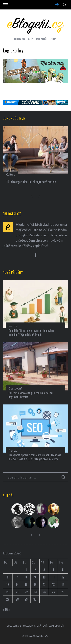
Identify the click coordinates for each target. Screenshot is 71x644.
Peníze (13, 326)
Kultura (11, 174)
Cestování (15, 388)
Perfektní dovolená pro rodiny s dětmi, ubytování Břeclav (31, 395)
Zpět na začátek (35, 636)
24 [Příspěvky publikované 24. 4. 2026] (44, 592)
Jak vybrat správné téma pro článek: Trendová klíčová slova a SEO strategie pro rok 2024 (35, 457)
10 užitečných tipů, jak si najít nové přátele (31, 182)
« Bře (7, 610)
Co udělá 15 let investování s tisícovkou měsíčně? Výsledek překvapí (31, 333)
